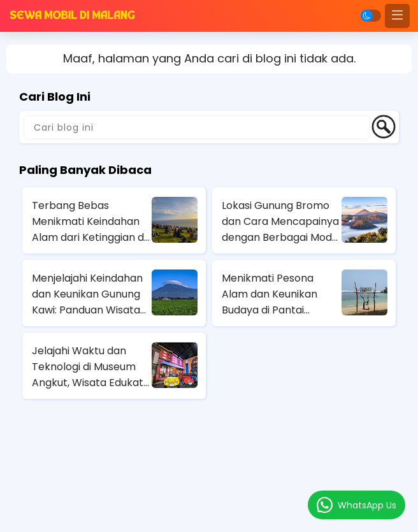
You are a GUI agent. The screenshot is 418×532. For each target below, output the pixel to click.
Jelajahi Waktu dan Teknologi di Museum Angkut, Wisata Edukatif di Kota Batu (90, 367)
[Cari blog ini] (197, 127)
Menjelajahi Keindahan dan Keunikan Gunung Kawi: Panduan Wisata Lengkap (87, 294)
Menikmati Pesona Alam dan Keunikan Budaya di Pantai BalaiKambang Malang (278, 294)
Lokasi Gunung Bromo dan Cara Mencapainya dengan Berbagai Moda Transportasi (280, 222)
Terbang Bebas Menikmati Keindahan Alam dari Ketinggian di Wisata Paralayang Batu (89, 222)
